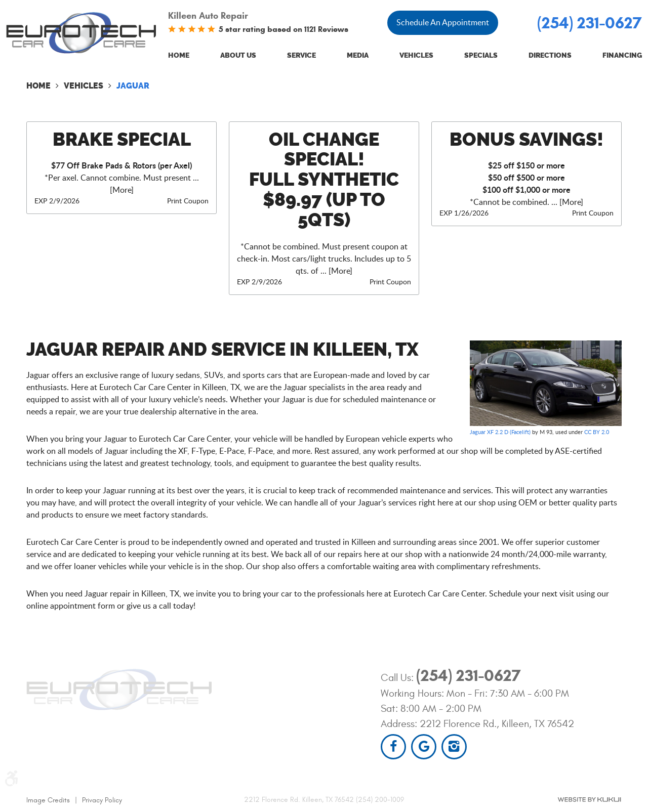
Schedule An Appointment (443, 22)
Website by (589, 800)
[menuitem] (179, 56)
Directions (550, 55)
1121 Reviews (326, 29)
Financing (622, 55)
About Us (238, 55)
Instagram (454, 747)
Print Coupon (188, 201)
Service (301, 55)
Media (358, 55)
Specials (481, 55)
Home (179, 55)
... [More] (335, 271)
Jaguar (133, 86)
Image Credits (48, 800)
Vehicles (416, 55)
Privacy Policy (102, 800)
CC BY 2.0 (597, 432)
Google (424, 747)
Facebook (393, 747)
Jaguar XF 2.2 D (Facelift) (500, 432)
